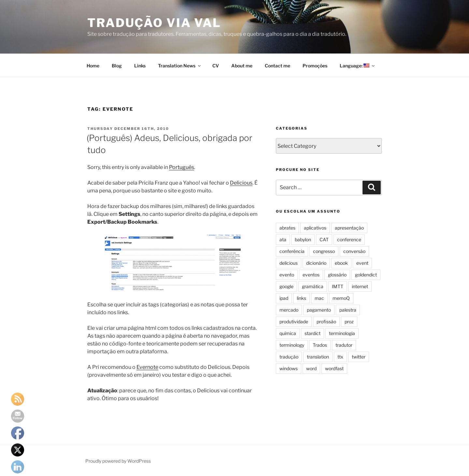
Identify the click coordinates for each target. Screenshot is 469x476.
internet (360, 286)
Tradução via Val (154, 23)
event (362, 263)
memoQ (341, 298)
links (301, 298)
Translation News (180, 66)
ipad (284, 298)
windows (289, 368)
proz (349, 322)
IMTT (338, 286)
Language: (358, 66)
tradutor (344, 345)
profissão (326, 322)
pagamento (319, 310)
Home (93, 66)
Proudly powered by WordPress (118, 461)
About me (242, 66)
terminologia (342, 333)
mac (319, 298)
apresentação (349, 228)
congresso (324, 251)
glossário (337, 275)
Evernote (147, 367)
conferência (292, 251)
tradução (289, 357)
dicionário (316, 263)
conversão (354, 251)
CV (216, 66)
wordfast (334, 368)
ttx (340, 357)
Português (182, 167)
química (288, 333)
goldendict (366, 275)
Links (140, 66)
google (286, 286)
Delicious (241, 183)
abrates (287, 228)
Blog (117, 66)
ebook (341, 263)
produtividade (294, 322)
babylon (303, 239)
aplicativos (315, 228)
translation (318, 357)
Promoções (315, 66)
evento (287, 275)
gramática (313, 286)
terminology (292, 345)
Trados (320, 345)
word (311, 368)
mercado (289, 310)
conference (349, 239)
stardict (313, 333)
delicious (289, 263)
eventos (311, 275)
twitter (359, 357)
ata (283, 239)
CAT (324, 239)
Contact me (277, 66)
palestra (348, 310)
